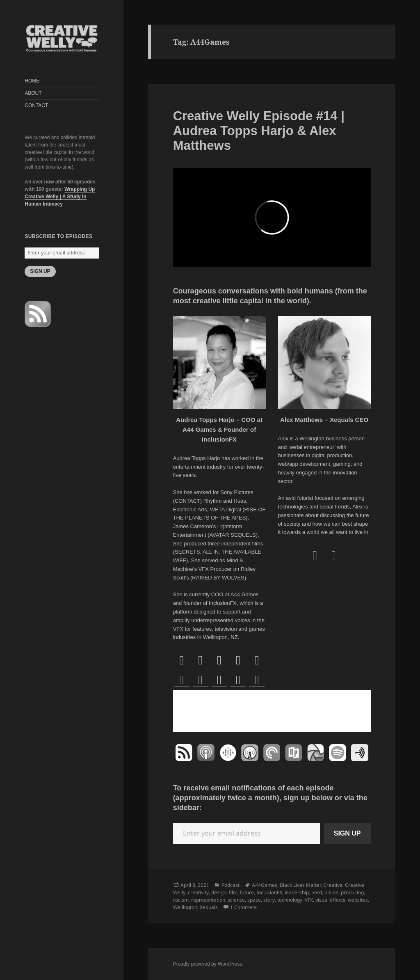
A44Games (265, 885)
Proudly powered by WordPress (208, 964)
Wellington (185, 907)
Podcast (231, 885)
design (219, 892)
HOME (32, 81)
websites (358, 900)
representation (208, 900)
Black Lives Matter (300, 885)
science (236, 900)
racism (181, 900)
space (254, 900)
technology (290, 900)
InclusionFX (269, 892)
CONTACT (36, 105)
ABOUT (33, 93)
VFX (309, 900)
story (269, 900)
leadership (297, 892)
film (233, 892)
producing (352, 892)
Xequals (209, 907)
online (331, 892)
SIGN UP (40, 271)
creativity (198, 892)
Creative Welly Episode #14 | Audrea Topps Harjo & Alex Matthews (259, 131)
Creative (333, 885)
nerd (317, 892)
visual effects (330, 900)
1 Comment (243, 907)
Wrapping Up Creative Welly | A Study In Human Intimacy (60, 197)
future (247, 892)
